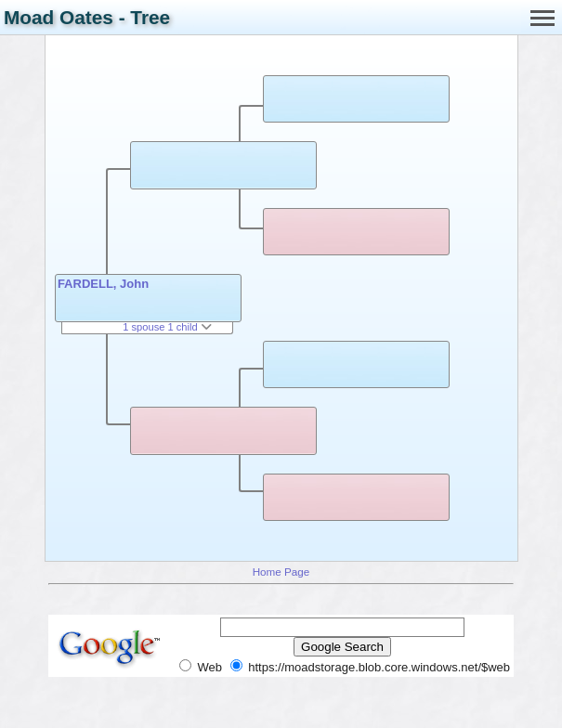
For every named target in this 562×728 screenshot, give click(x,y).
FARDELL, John (103, 284)
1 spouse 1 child (167, 327)
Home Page (281, 572)
